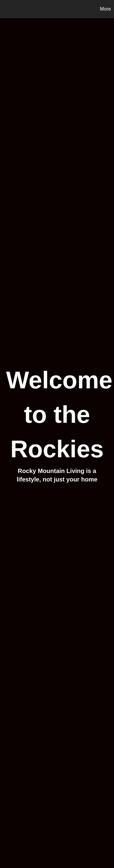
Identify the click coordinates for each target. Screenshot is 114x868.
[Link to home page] (5, 9)
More (105, 9)
